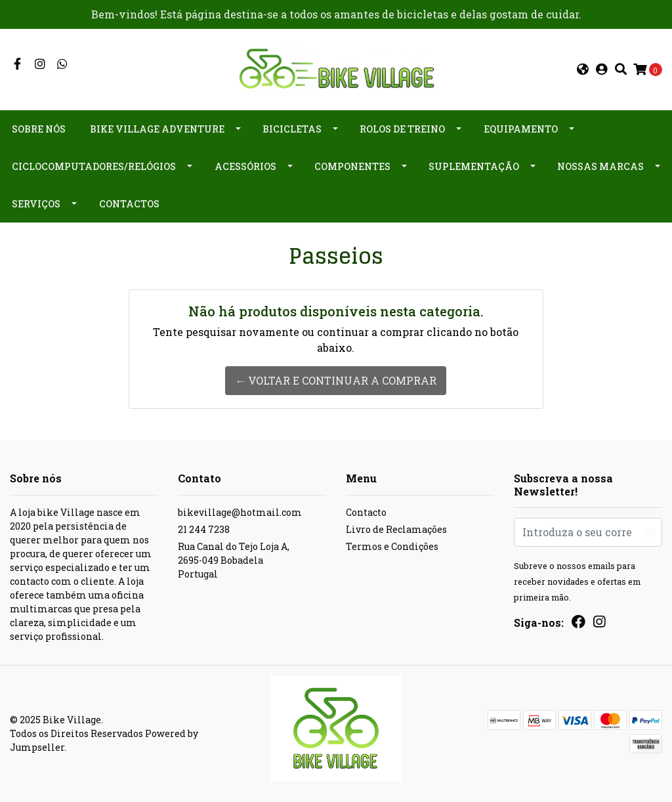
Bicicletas (292, 129)
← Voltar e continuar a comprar (336, 380)
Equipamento (521, 129)
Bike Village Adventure (157, 129)
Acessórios (245, 166)
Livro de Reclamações (396, 529)
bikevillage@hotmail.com (240, 512)
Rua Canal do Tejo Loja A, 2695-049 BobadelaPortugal (234, 560)
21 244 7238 (204, 529)
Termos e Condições (392, 546)
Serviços (36, 204)
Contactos (129, 204)
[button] (583, 70)
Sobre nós (39, 129)
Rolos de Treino (402, 129)
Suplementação (474, 166)
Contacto (366, 512)
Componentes (352, 166)
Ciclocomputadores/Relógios (94, 166)
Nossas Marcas (600, 166)
